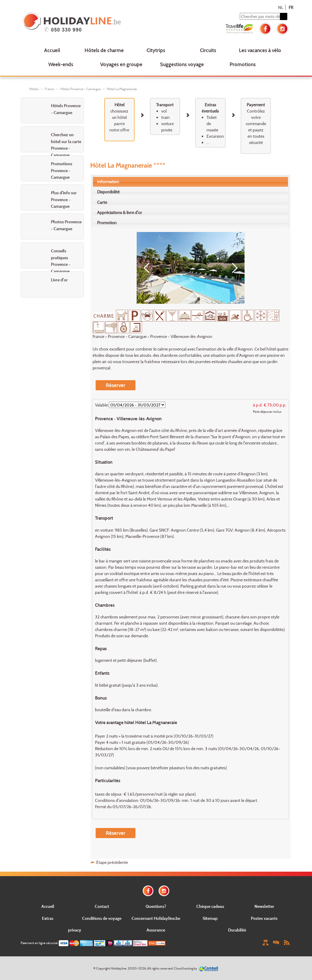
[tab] (191, 182)
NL (281, 7)
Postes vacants (264, 918)
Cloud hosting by (186, 968)
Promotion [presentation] (107, 223)
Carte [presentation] (102, 202)
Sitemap (210, 918)
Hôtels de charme (104, 50)
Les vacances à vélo (260, 50)
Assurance (156, 930)
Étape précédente (112, 862)
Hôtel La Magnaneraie (122, 89)
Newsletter (264, 906)
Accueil (52, 50)
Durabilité (237, 930)
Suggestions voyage (182, 64)
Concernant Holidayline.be (156, 918)
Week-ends (61, 64)
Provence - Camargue (127, 336)
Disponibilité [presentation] (108, 192)
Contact (102, 906)
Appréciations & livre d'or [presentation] (120, 212)
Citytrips (156, 50)
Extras (48, 918)
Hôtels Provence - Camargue (80, 89)
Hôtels (34, 89)
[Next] (233, 268)
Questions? (156, 906)
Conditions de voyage (102, 918)
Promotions (243, 64)
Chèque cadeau (210, 906)
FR (291, 7)
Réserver (116, 385)
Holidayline (119, 968)
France (49, 89)
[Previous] (149, 268)
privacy (75, 930)
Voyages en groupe (121, 64)
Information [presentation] (108, 182)
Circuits (208, 50)
